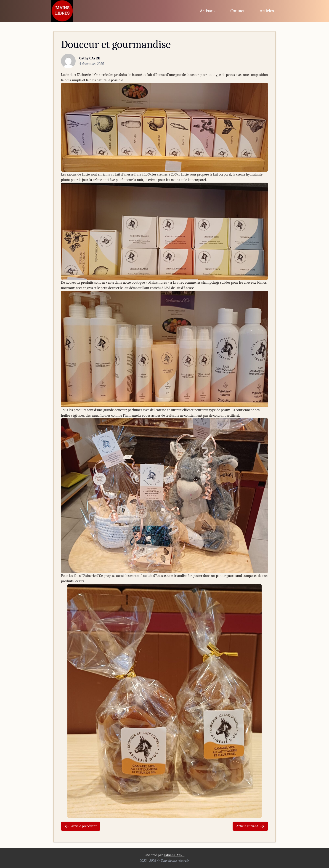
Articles (267, 11)
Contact (238, 11)
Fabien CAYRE (174, 855)
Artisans (207, 11)
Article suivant (250, 826)
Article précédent (81, 826)
